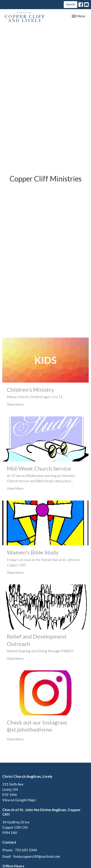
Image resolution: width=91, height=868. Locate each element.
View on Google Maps (19, 800)
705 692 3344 (26, 850)
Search (70, 4)
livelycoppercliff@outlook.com (37, 856)
